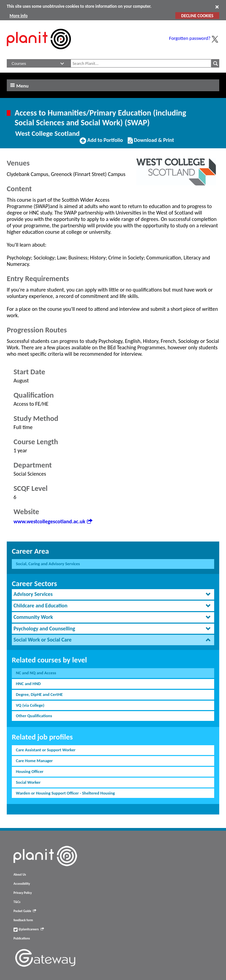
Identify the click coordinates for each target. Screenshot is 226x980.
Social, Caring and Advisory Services (48, 564)
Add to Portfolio (101, 143)
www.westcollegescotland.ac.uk (53, 521)
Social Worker (28, 782)
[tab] (113, 594)
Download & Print (151, 143)
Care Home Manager (34, 761)
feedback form (23, 920)
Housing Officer (30, 771)
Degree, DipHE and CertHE (39, 694)
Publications (22, 938)
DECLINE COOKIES (197, 16)
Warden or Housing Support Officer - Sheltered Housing (65, 793)
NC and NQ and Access (36, 673)
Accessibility (22, 884)
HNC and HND (28, 684)
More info (18, 16)
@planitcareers (29, 929)
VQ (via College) (30, 705)
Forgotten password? (190, 38)
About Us (20, 875)
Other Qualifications (34, 716)
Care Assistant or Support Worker (46, 750)
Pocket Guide (25, 911)
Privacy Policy (23, 893)
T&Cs (17, 902)
